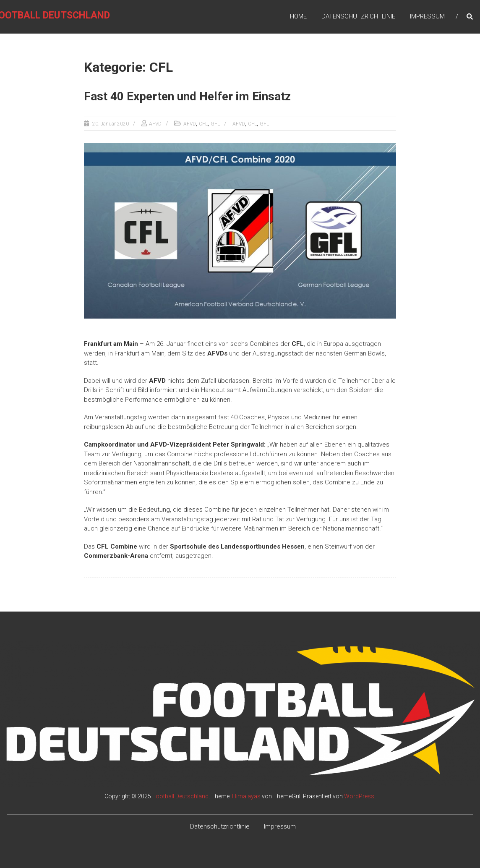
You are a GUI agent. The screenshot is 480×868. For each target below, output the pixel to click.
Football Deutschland (180, 796)
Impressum (427, 16)
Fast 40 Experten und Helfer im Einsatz (187, 96)
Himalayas (246, 796)
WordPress (359, 796)
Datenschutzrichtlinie (358, 16)
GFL (215, 124)
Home (298, 16)
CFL (203, 124)
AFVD (155, 124)
